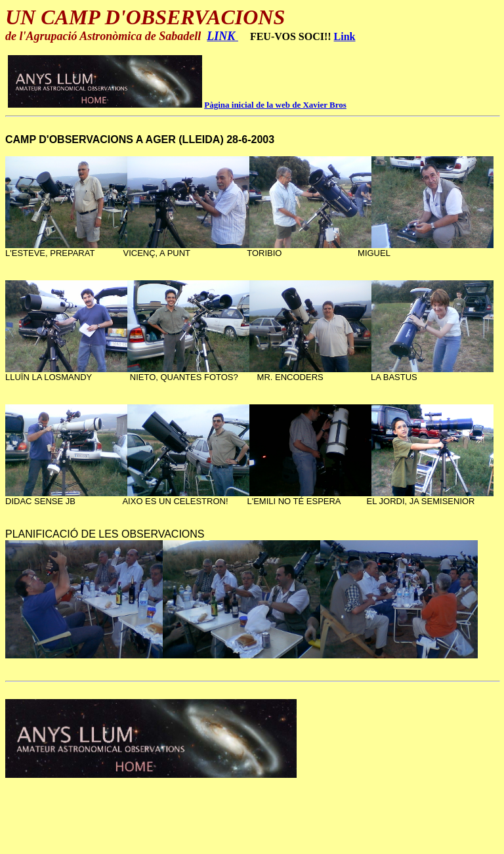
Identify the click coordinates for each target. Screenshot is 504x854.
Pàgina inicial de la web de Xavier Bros (275, 105)
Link (345, 36)
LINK (222, 36)
